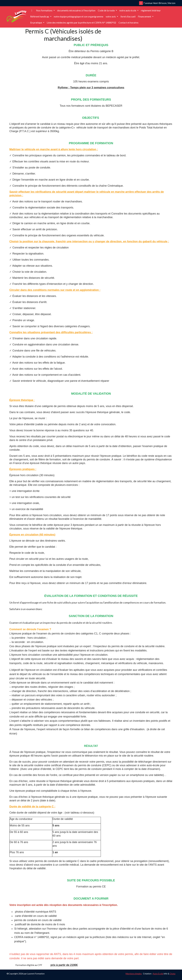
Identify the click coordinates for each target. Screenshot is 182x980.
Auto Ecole (158, 974)
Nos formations (45, 10)
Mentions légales (134, 974)
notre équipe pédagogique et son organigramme (79, 16)
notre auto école (128, 10)
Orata (173, 974)
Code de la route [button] (106, 10)
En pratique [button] (36, 22)
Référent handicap (40, 16)
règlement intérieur (151, 10)
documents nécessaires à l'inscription (76, 10)
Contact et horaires (128, 22)
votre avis (111, 16)
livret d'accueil (128, 16)
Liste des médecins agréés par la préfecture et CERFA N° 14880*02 (81, 22)
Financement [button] (145, 16)
